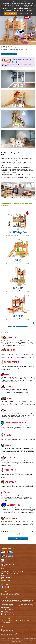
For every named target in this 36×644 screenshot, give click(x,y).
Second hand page (6, 417)
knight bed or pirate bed (23, 353)
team (2, 488)
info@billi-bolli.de (8, 612)
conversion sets (29, 450)
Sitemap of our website (7, 630)
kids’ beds (5, 439)
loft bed (25, 365)
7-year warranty (25, 401)
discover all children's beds (9, 54)
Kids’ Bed (12, 157)
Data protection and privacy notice (11, 633)
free (13, 511)
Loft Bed (26, 379)
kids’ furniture (15, 474)
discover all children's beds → (18, 327)
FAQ (2, 628)
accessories (13, 439)
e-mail (8, 607)
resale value (6, 461)
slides (16, 354)
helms (27, 354)
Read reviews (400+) (10, 594)
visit (29, 488)
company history (17, 473)
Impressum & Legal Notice (8, 635)
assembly (18, 521)
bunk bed (33, 365)
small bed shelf (12, 64)
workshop (6, 487)
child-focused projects (13, 429)
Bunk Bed (32, 379)
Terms (3, 631)
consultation (12, 414)
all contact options (8, 614)
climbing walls (22, 354)
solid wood (21, 380)
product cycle (16, 418)
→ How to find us (6, 580)
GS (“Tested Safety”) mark (25, 344)
